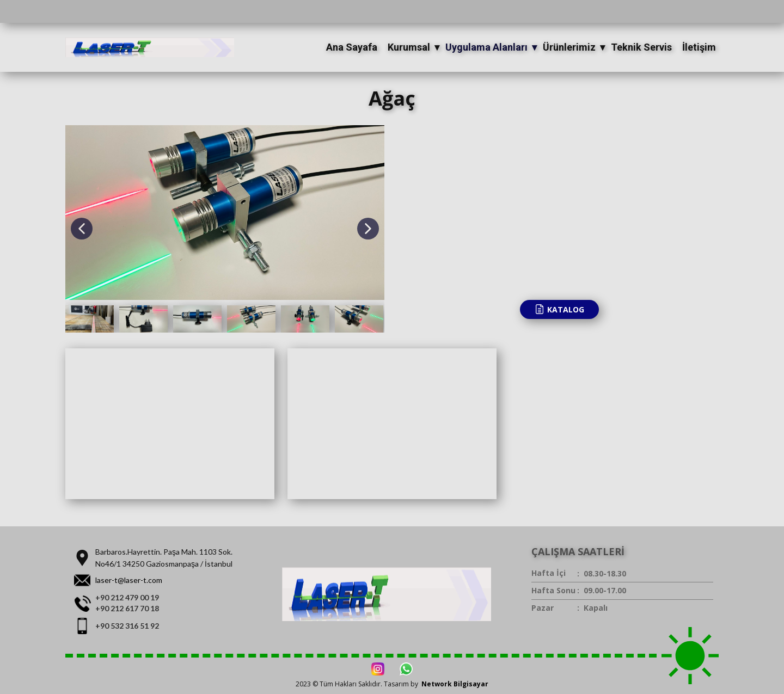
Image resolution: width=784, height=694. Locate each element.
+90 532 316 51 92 (127, 626)
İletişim (699, 47)
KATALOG (559, 309)
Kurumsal (409, 47)
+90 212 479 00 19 (127, 597)
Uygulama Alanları (486, 47)
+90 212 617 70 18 (127, 608)
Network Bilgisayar (455, 684)
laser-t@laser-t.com (129, 580)
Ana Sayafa (352, 47)
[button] (82, 229)
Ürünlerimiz (569, 47)
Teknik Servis (641, 47)
